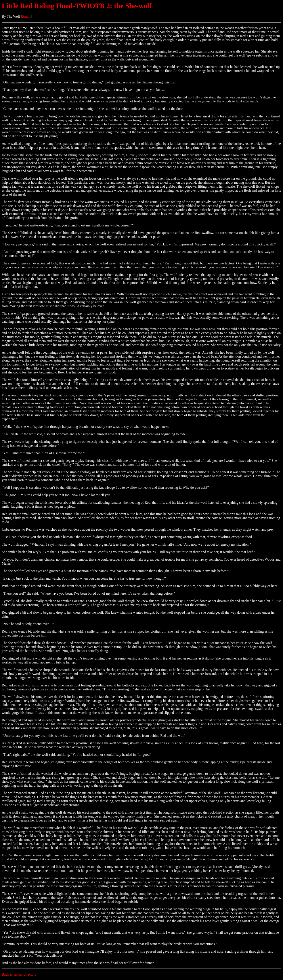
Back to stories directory (19, 974)
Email (26, 16)
